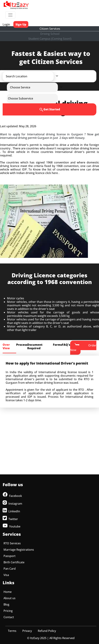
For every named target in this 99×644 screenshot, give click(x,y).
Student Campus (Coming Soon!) (50, 39)
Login (6, 24)
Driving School (50, 34)
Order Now (83, 347)
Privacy (27, 631)
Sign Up (21, 24)
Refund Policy (47, 631)
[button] (31, 76)
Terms (12, 631)
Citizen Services (50, 29)
